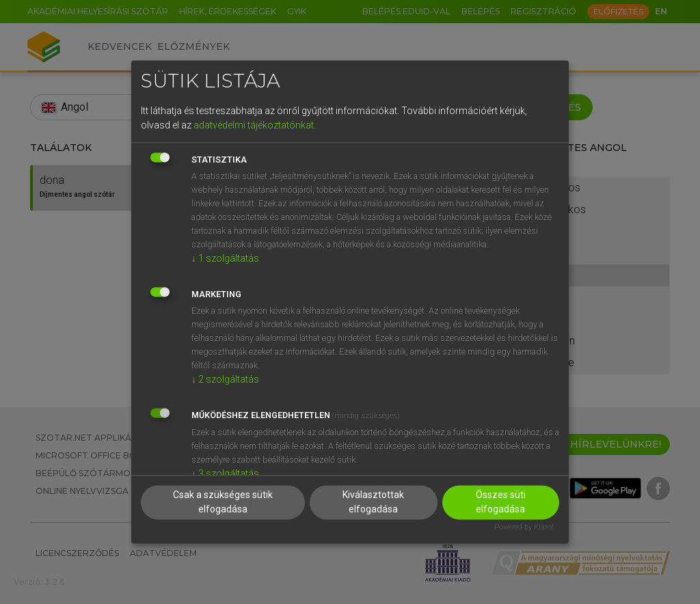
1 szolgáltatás (225, 258)
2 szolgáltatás (225, 379)
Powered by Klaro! (524, 528)
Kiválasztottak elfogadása (373, 503)
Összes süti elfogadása (501, 503)
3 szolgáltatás (225, 473)
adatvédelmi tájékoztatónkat (254, 125)
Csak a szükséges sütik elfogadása (223, 503)
